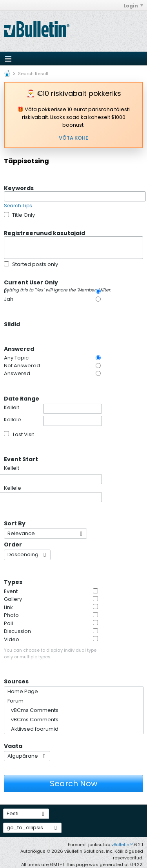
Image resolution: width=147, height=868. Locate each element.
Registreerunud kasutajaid (44, 233)
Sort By (15, 523)
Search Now (73, 784)
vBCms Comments (33, 710)
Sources (16, 681)
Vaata (13, 746)
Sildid (12, 324)
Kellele (53, 421)
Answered (19, 349)
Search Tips (18, 206)
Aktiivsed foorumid (33, 729)
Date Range (22, 398)
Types (13, 582)
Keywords (19, 188)
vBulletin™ (122, 845)
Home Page (23, 691)
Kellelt (53, 409)
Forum (15, 701)
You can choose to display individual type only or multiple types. (50, 653)
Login (133, 6)
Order (13, 544)
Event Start (21, 459)
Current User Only (58, 282)
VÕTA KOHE (73, 138)
